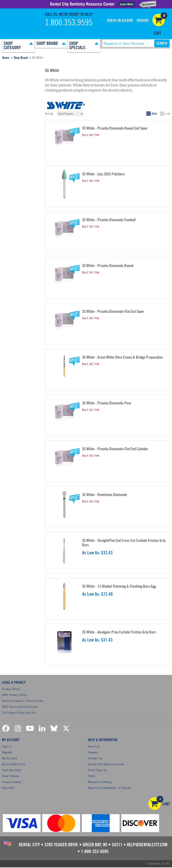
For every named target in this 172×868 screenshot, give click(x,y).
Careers (93, 753)
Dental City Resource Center (106, 765)
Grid (154, 113)
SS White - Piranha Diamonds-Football (109, 220)
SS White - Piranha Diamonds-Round (108, 266)
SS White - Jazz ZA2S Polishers (103, 174)
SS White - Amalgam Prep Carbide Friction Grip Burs (119, 632)
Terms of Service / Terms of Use (22, 701)
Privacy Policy (11, 689)
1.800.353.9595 (69, 23)
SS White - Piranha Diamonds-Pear (107, 403)
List (168, 113)
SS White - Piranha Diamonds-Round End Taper (115, 128)
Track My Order (12, 771)
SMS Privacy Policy (14, 695)
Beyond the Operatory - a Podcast (110, 788)
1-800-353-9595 (95, 852)
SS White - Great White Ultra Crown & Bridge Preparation (122, 357)
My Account (126, 20)
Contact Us (95, 759)
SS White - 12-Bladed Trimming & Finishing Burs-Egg (119, 587)
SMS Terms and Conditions (20, 707)
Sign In (111, 20)
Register (143, 20)
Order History (10, 776)
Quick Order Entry (14, 765)
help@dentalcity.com (147, 845)
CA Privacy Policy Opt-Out (19, 713)
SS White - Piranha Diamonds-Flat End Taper (113, 312)
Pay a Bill (8, 788)
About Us (94, 747)
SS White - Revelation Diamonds (105, 495)
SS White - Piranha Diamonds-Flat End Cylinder (115, 449)
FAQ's (91, 776)
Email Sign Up (97, 771)
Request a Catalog (100, 782)
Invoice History (12, 782)
